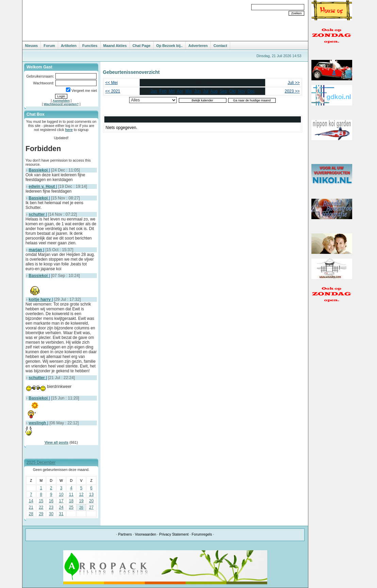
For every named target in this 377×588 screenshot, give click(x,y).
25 (71, 507)
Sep (224, 91)
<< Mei (112, 83)
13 (91, 494)
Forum (49, 46)
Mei (188, 91)
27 (91, 507)
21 (31, 507)
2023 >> (292, 91)
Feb (163, 91)
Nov (242, 91)
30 (51, 514)
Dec (251, 91)
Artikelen (69, 46)
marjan (36, 250)
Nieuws (32, 46)
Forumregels (202, 534)
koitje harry (40, 299)
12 (81, 494)
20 (91, 501)
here (69, 130)
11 (71, 494)
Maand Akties (115, 46)
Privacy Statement (174, 534)
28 (31, 514)
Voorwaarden (146, 534)
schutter (37, 214)
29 (41, 514)
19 (81, 501)
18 (71, 501)
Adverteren (198, 46)
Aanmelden (61, 101)
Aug (214, 91)
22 (41, 507)
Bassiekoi (39, 170)
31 (61, 514)
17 (61, 501)
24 (61, 507)
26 (81, 507)
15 (41, 501)
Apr (180, 91)
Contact (220, 46)
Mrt (172, 91)
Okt (233, 91)
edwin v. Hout (42, 186)
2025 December (41, 462)
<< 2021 (113, 91)
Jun (197, 91)
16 (51, 501)
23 (51, 507)
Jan (154, 91)
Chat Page (142, 46)
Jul (205, 91)
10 (61, 494)
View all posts (56, 442)
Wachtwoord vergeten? (61, 104)
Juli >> (294, 83)
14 (31, 501)
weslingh (38, 423)
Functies (90, 46)
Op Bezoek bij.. (169, 46)
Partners (125, 534)
